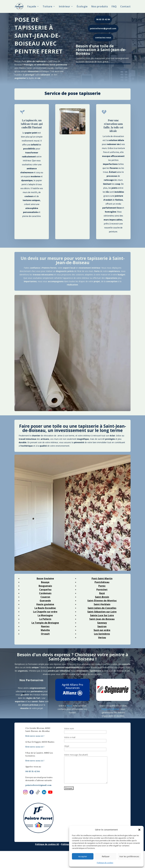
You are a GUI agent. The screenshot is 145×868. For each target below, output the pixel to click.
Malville (45, 630)
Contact (125, 7)
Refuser (106, 856)
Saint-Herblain (102, 604)
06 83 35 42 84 (103, 19)
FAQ (114, 7)
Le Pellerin (45, 619)
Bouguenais (45, 586)
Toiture (47, 7)
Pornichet (102, 590)
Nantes (45, 626)
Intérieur (64, 7)
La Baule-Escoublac (45, 608)
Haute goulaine (45, 604)
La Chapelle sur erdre (45, 612)
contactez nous (103, 38)
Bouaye (45, 582)
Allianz (69, 706)
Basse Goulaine (45, 578)
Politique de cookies (105, 863)
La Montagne (45, 615)
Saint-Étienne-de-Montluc (102, 601)
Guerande (45, 601)
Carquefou (45, 590)
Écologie (82, 7)
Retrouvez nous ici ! (35, 736)
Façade (32, 7)
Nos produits (99, 7)
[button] (139, 830)
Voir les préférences (129, 856)
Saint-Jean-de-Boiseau (102, 619)
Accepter (83, 856)
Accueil (19, 7)
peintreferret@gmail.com (103, 28)
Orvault (45, 634)
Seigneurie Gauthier (110, 709)
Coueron (45, 597)
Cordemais (45, 593)
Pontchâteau (102, 582)
